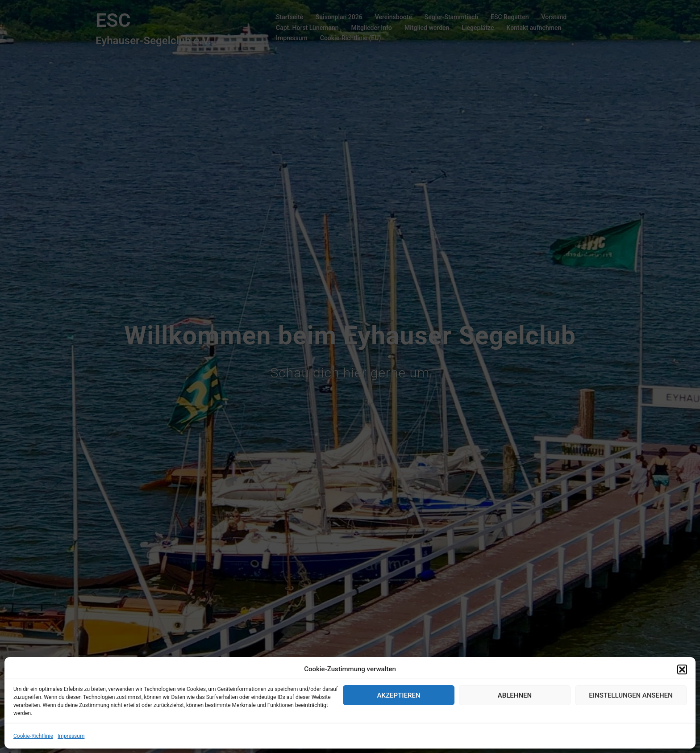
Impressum (71, 736)
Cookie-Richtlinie (33, 736)
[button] (682, 669)
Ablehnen (515, 695)
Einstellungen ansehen (631, 695)
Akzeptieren (399, 695)
